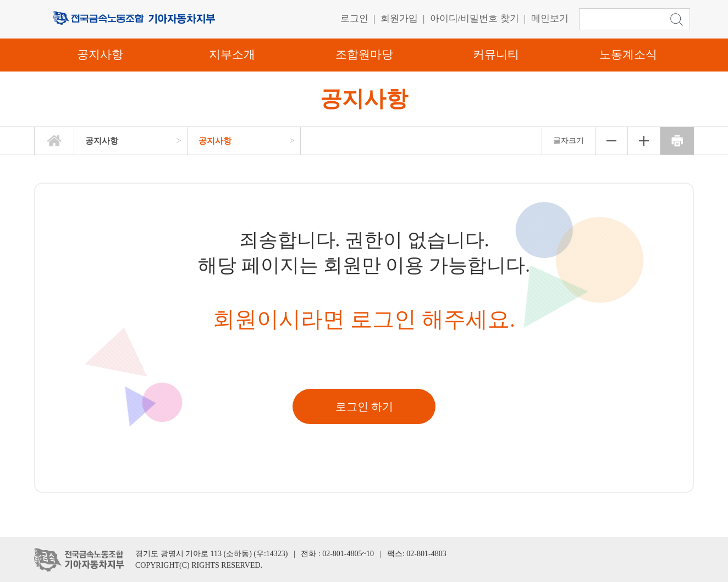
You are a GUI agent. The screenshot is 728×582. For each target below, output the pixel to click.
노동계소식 (628, 54)
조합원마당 (364, 54)
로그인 (354, 18)
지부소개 (232, 54)
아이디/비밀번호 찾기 (475, 18)
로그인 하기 (364, 407)
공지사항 (100, 54)
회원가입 (399, 18)
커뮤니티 (496, 54)
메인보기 (550, 18)
